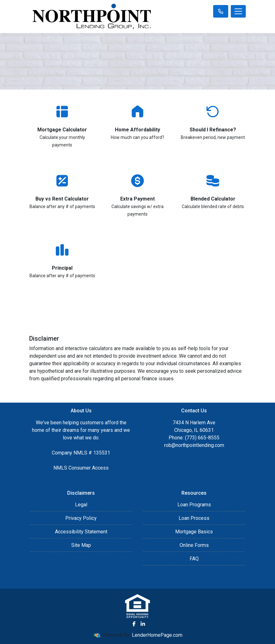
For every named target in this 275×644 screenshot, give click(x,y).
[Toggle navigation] (238, 11)
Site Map (81, 545)
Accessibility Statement (81, 532)
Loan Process (194, 518)
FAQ (194, 559)
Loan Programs (194, 505)
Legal (81, 505)
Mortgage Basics (194, 532)
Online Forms (194, 545)
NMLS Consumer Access (81, 468)
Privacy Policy (81, 518)
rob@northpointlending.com (194, 445)
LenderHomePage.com (157, 635)
